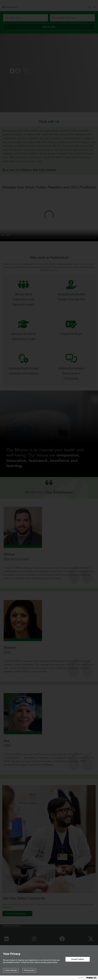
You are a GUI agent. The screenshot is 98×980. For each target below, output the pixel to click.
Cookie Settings (11, 970)
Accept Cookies (78, 959)
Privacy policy (29, 970)
